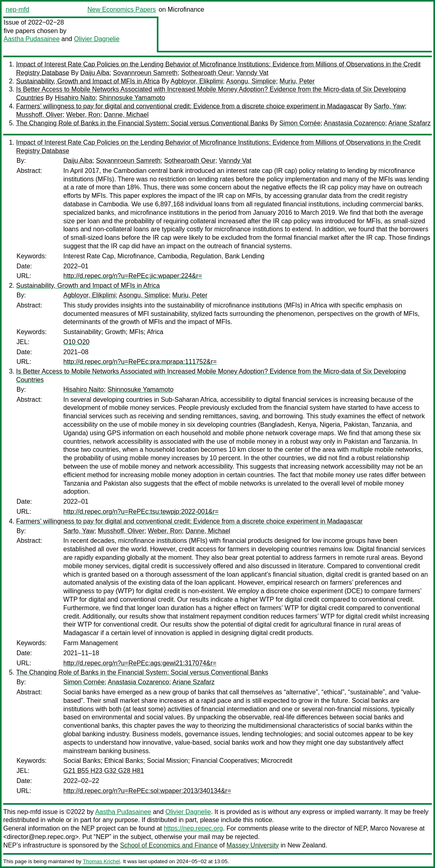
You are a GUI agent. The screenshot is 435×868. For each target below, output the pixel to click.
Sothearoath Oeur (207, 73)
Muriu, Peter (297, 81)
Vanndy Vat (252, 73)
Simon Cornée (300, 123)
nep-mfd (18, 9)
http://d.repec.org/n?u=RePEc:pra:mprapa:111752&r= (140, 362)
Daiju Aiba (95, 73)
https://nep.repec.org (193, 828)
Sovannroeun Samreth (145, 73)
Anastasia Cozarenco (354, 123)
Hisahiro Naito (75, 98)
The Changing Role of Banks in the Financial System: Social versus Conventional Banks (142, 123)
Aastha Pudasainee (32, 39)
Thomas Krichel (101, 861)
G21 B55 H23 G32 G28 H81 (104, 771)
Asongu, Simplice (251, 81)
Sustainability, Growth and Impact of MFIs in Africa (88, 81)
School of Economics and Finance (169, 845)
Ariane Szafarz (409, 123)
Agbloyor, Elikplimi (197, 81)
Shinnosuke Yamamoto (132, 98)
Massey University (253, 845)
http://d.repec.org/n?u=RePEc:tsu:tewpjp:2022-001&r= (141, 512)
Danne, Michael (126, 115)
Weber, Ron (83, 115)
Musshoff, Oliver (39, 115)
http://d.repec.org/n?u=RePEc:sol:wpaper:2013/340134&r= (147, 791)
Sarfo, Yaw (389, 106)
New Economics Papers (122, 9)
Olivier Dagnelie (97, 39)
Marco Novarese (394, 828)
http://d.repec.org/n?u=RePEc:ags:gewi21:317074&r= (140, 663)
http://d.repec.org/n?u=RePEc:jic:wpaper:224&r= (133, 276)
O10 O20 (76, 342)
